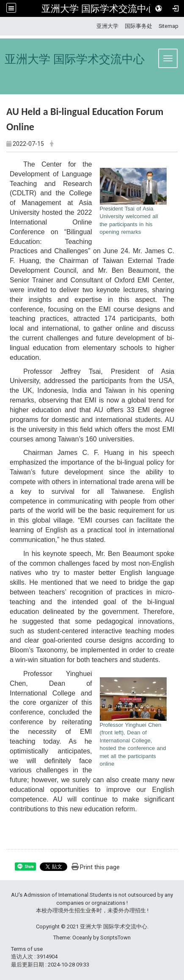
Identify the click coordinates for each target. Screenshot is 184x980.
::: (93, 26)
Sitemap (169, 26)
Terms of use (27, 949)
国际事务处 (139, 26)
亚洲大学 (107, 26)
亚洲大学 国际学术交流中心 (99, 8)
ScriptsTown (115, 938)
